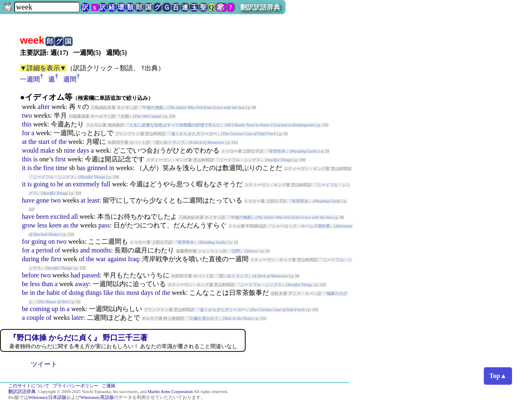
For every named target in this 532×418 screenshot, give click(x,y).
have (28, 200)
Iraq (133, 259)
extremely (86, 184)
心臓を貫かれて (204, 318)
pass (104, 225)
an (68, 184)
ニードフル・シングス (240, 160)
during (31, 259)
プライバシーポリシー (76, 386)
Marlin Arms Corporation (170, 392)
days (83, 150)
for (26, 133)
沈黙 (236, 251)
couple (36, 318)
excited (60, 216)
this (27, 124)
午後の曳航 (153, 108)
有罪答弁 (277, 151)
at (25, 142)
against (117, 259)
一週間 (30, 79)
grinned (97, 168)
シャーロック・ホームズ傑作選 (301, 226)
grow (29, 225)
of (54, 142)
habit (53, 293)
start (44, 142)
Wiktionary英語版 (97, 397)
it (24, 168)
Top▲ (498, 376)
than (47, 284)
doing (76, 293)
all (74, 216)
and (85, 250)
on (52, 241)
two (27, 115)
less (42, 225)
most (133, 293)
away (82, 284)
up (55, 309)
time (62, 168)
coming (40, 309)
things (94, 293)
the (32, 142)
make (48, 150)
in (112, 168)
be (60, 184)
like (108, 293)
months (101, 250)
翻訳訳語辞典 (260, 7)
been (42, 216)
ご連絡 (109, 386)
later (77, 318)
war (101, 259)
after (44, 107)
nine (70, 150)
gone (43, 200)
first (60, 159)
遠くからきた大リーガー (194, 134)
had (75, 275)
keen (55, 225)
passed (91, 275)
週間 (70, 79)
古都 (125, 116)
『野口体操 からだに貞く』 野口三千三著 (78, 338)
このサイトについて (29, 386)
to (53, 184)
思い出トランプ (170, 142)
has (81, 168)
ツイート (44, 364)
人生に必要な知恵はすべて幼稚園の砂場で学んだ (175, 125)
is (36, 159)
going (41, 184)
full (106, 184)
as (66, 225)
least (93, 200)
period (45, 250)
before (31, 275)
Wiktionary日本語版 (47, 397)
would (30, 150)
